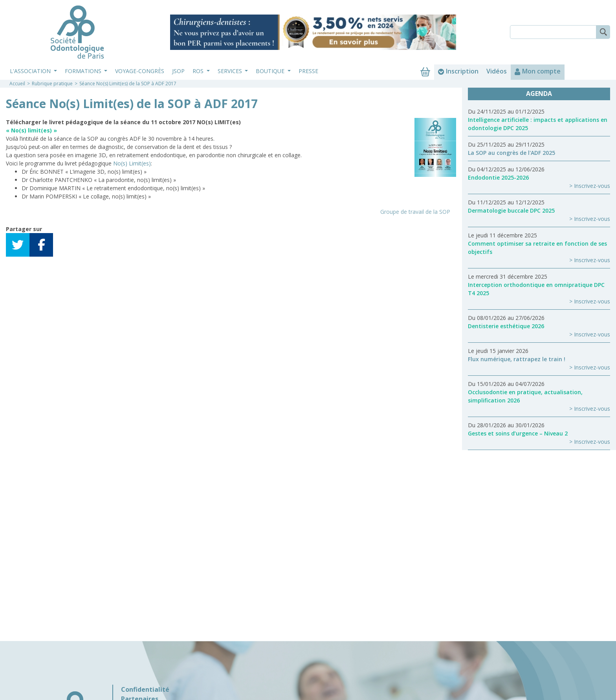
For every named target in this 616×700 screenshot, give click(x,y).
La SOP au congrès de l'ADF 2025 (511, 153)
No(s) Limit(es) (132, 163)
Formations (84, 71)
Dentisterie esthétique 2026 (506, 326)
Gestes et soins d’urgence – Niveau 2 (518, 433)
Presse (308, 71)
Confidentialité (145, 689)
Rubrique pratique (52, 84)
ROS (199, 71)
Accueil (17, 84)
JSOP (178, 71)
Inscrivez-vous (592, 186)
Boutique (271, 71)
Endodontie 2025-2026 (498, 177)
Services (231, 71)
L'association (31, 71)
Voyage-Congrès (140, 71)
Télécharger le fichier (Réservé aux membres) (72, 212)
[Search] (553, 32)
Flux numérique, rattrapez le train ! (517, 359)
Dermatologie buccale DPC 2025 (511, 210)
